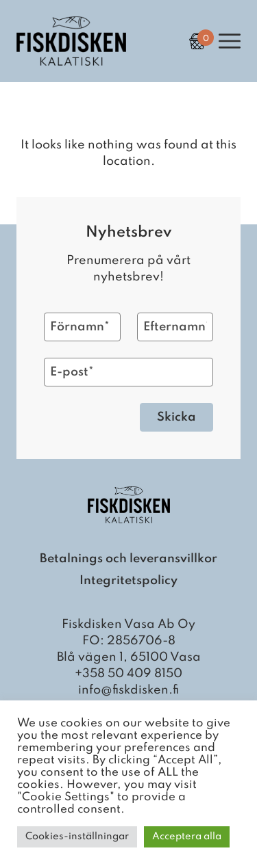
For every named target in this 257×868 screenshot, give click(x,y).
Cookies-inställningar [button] (77, 837)
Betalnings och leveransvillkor (128, 559)
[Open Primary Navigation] (230, 41)
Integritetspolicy (128, 581)
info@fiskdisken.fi (128, 690)
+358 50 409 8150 (128, 674)
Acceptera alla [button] (187, 837)
